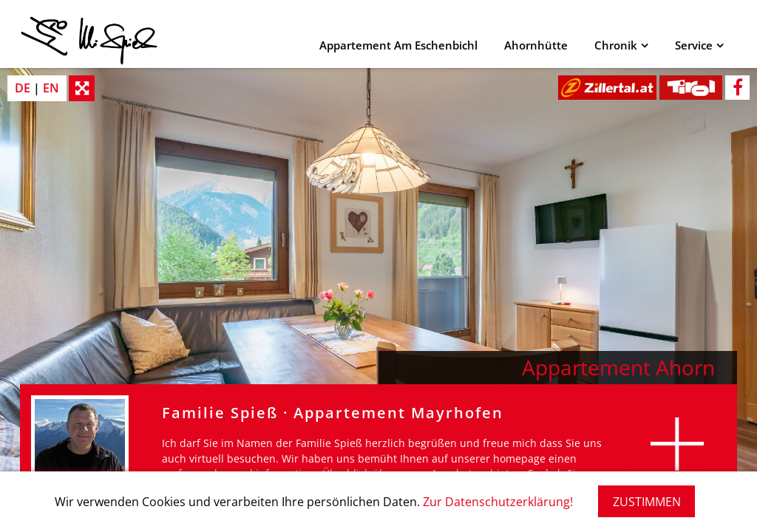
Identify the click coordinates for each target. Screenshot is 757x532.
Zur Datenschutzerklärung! (498, 502)
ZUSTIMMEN (647, 502)
